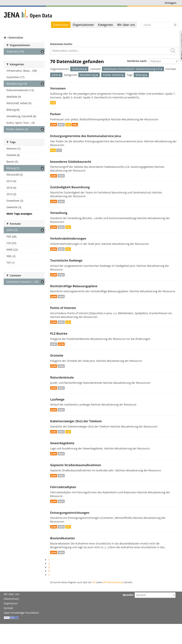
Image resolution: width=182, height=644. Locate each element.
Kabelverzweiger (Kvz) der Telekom (76, 421)
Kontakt (8, 608)
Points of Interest (63, 308)
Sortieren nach (137, 61)
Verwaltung (59, 213)
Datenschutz (11, 599)
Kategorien (106, 25)
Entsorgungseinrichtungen (70, 513)
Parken (55, 114)
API (94, 582)
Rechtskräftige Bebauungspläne (74, 286)
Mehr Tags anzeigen (19, 214)
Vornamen (58, 88)
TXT (59, 150)
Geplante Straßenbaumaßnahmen (76, 465)
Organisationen (83, 25)
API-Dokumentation (113, 582)
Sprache (128, 595)
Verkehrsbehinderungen (68, 238)
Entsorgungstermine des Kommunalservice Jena (86, 136)
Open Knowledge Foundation (21, 613)
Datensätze (61, 25)
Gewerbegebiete (62, 443)
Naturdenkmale (62, 377)
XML (75, 125)
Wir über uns (126, 25)
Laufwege (57, 399)
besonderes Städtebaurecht (71, 162)
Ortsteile (57, 355)
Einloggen (171, 3)
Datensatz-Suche (61, 44)
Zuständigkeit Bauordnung (70, 187)
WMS (61, 125)
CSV (53, 103)
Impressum (11, 603)
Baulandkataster (63, 538)
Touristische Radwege (66, 260)
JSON (54, 125)
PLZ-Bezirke (59, 334)
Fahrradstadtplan (63, 487)
